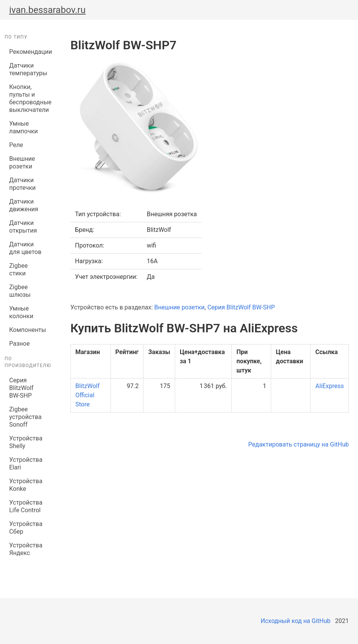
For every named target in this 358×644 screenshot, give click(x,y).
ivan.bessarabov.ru (47, 10)
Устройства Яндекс (26, 549)
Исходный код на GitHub (296, 621)
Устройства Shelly (26, 442)
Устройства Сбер (26, 528)
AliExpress (330, 386)
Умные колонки (21, 312)
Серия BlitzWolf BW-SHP (21, 388)
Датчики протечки (22, 184)
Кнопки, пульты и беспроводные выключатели (28, 98)
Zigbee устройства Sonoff (25, 417)
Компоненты (28, 330)
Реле (16, 145)
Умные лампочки (24, 127)
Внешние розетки (22, 163)
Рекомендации (28, 52)
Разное (20, 344)
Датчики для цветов (25, 248)
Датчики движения (24, 205)
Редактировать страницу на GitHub (299, 444)
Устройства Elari (26, 464)
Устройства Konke (26, 485)
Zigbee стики (18, 269)
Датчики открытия (23, 227)
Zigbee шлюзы (20, 291)
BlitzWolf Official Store (87, 395)
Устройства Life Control (26, 506)
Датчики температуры (28, 69)
